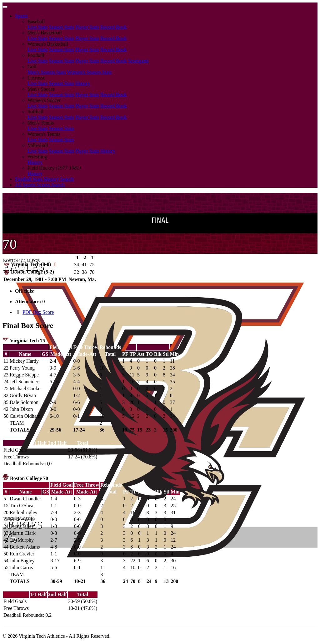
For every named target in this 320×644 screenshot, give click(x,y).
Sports (21, 16)
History (83, 83)
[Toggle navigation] (5, 7)
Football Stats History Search (44, 179)
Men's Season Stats (47, 72)
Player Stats (87, 27)
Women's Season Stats (90, 72)
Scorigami (138, 61)
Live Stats (37, 27)
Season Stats (61, 27)
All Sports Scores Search (40, 185)
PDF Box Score (38, 312)
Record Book (114, 27)
